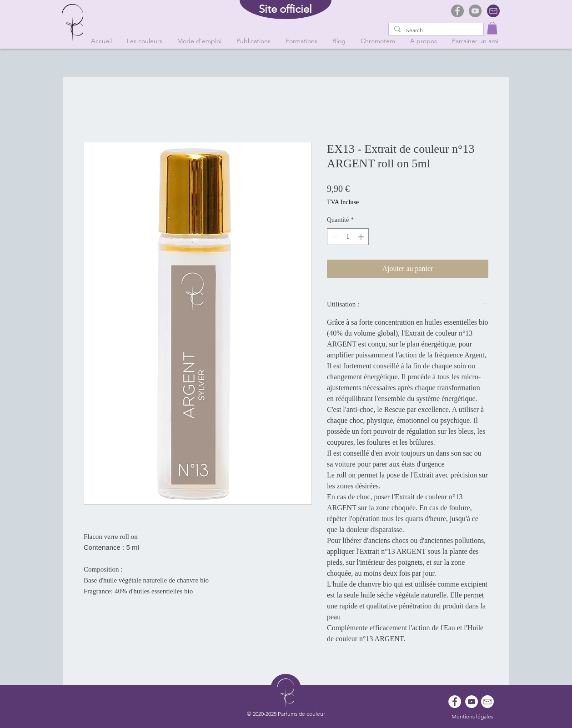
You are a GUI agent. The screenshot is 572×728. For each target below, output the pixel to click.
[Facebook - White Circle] (455, 702)
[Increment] (362, 237)
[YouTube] (475, 11)
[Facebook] (457, 11)
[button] (492, 28)
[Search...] (435, 31)
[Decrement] (334, 237)
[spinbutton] (348, 237)
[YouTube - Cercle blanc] (472, 702)
